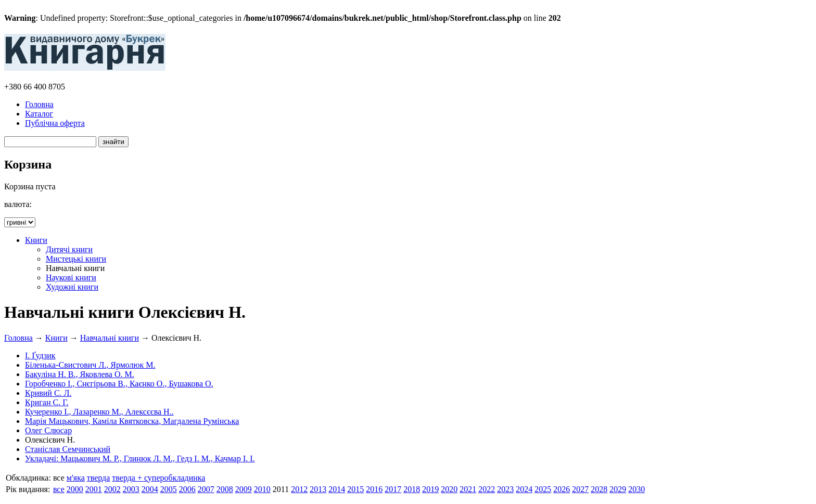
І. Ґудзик (40, 356)
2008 (225, 489)
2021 (468, 489)
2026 (562, 489)
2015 (355, 489)
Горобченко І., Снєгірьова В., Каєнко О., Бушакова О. (119, 384)
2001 (94, 489)
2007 (206, 489)
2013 (318, 489)
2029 (618, 489)
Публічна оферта (55, 123)
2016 (374, 489)
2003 (131, 489)
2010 (262, 489)
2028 (599, 489)
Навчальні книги (110, 338)
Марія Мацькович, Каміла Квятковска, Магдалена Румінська (132, 421)
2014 (337, 489)
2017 (393, 489)
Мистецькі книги (76, 259)
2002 (112, 489)
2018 (412, 489)
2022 (487, 489)
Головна (39, 104)
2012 (299, 489)
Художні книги (72, 287)
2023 (505, 489)
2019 (430, 489)
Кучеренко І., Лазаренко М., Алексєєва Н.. (99, 412)
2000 (75, 489)
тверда (99, 478)
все (59, 489)
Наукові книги (71, 277)
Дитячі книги (69, 249)
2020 (449, 489)
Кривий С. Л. (48, 393)
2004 (150, 489)
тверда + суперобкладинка (158, 478)
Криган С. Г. (47, 402)
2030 (636, 489)
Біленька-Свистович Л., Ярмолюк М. (90, 365)
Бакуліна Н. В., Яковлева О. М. (80, 374)
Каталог (39, 114)
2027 (580, 489)
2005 (169, 489)
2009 (244, 489)
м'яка (76, 478)
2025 (543, 489)
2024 (524, 489)
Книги (36, 240)
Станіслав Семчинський (68, 449)
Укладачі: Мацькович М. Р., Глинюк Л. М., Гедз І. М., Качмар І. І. (140, 458)
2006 (187, 489)
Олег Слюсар (48, 430)
